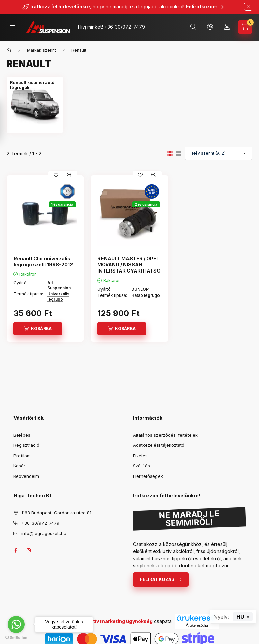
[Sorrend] (219, 153)
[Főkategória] (9, 50)
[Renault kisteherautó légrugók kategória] (35, 85)
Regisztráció (26, 445)
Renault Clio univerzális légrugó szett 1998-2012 (43, 262)
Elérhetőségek (148, 476)
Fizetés (140, 456)
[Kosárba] (38, 329)
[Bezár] (248, 7)
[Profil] (227, 27)
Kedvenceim (26, 476)
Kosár (19, 466)
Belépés (22, 435)
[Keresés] (193, 27)
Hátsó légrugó (146, 295)
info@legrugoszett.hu (44, 533)
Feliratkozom (202, 7)
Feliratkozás (157, 579)
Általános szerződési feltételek (165, 435)
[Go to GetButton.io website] (16, 637)
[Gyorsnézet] (69, 175)
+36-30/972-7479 (125, 27)
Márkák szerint (41, 50)
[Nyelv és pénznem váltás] (210, 27)
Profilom (22, 456)
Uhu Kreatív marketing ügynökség (112, 621)
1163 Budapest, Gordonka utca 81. (57, 513)
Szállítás (141, 466)
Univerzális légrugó (58, 296)
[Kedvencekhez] (56, 175)
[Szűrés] (7, 121)
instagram (29, 550)
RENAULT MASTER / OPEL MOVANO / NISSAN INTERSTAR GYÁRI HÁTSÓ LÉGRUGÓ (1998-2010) (129, 268)
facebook (16, 550)
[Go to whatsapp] (16, 624)
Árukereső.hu (197, 625)
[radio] (179, 153)
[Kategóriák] (13, 27)
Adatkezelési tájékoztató (159, 445)
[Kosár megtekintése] (245, 27)
